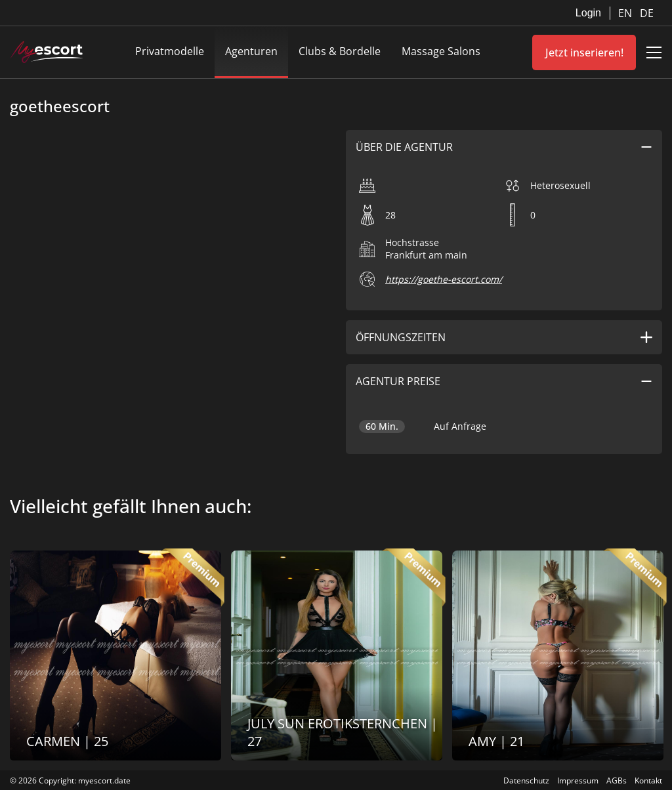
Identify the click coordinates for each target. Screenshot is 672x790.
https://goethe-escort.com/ (444, 279)
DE (647, 13)
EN (626, 13)
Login (588, 13)
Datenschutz (526, 780)
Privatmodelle (170, 51)
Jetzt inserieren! (584, 52)
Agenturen (251, 51)
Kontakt (648, 780)
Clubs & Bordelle (340, 51)
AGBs (617, 780)
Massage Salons (441, 51)
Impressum (578, 780)
